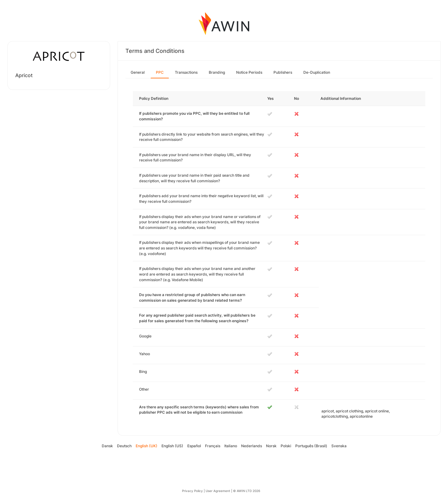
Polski (286, 446)
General (138, 72)
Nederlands (252, 446)
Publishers (283, 72)
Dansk (107, 446)
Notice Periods (249, 72)
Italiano (231, 446)
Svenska (339, 446)
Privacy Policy (192, 491)
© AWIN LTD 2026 (247, 491)
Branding (217, 72)
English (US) (172, 446)
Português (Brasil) (311, 446)
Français (213, 446)
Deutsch (124, 446)
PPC (160, 72)
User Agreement (218, 491)
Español (194, 446)
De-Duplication (317, 72)
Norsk (271, 446)
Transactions (186, 72)
